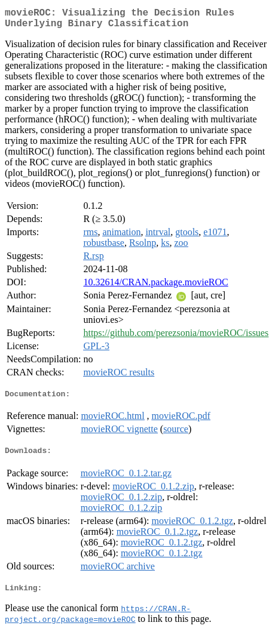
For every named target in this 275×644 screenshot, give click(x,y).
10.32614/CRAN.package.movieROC (155, 287)
